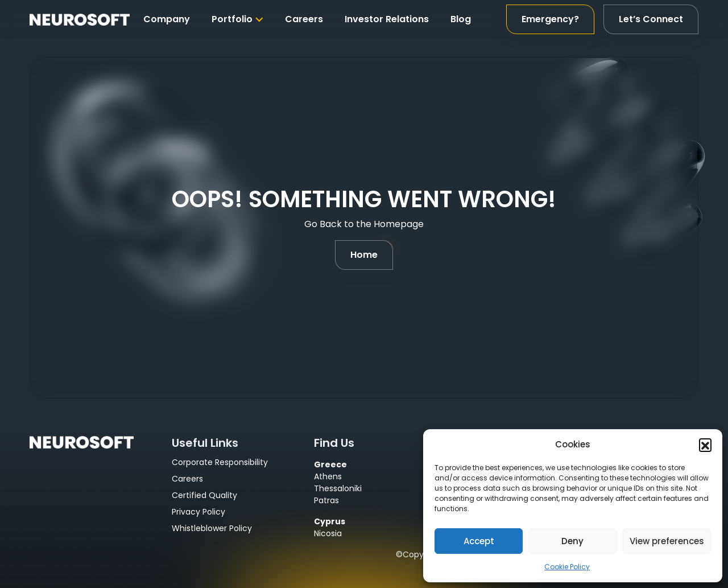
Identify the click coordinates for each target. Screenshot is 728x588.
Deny (572, 541)
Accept (479, 541)
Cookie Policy (567, 567)
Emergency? (550, 19)
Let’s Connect (651, 19)
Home (364, 255)
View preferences (667, 541)
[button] (705, 445)
